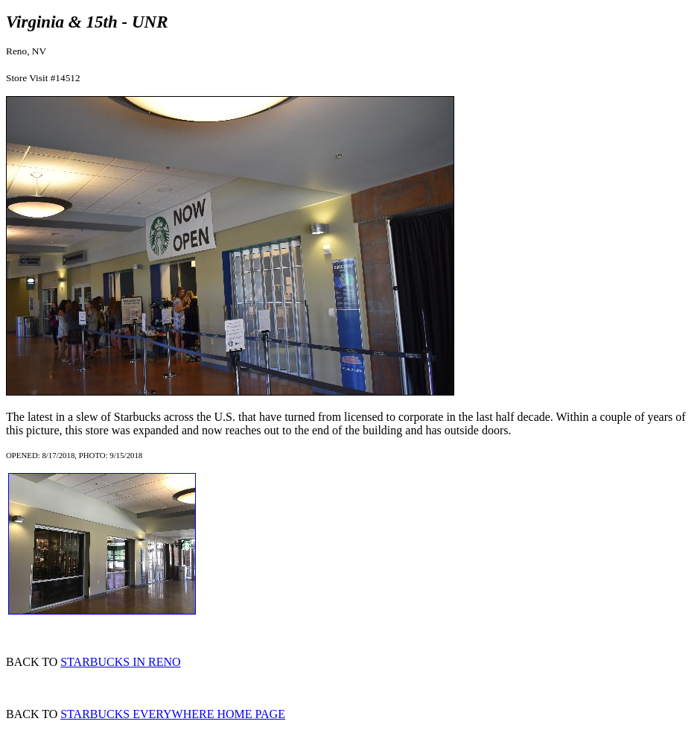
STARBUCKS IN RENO (120, 662)
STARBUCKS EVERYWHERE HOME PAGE (173, 714)
